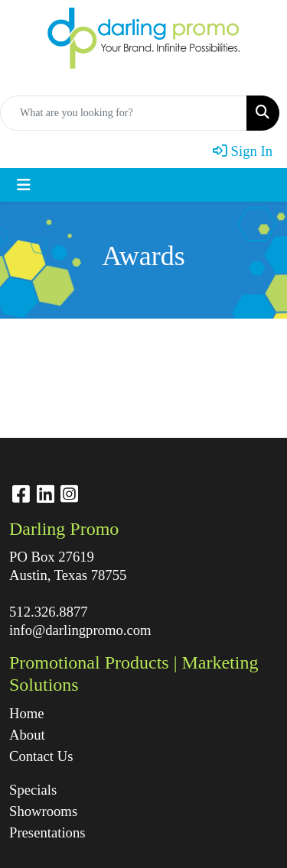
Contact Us (41, 756)
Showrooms (43, 811)
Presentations (47, 832)
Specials (33, 790)
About (27, 735)
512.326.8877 (49, 612)
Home (27, 713)
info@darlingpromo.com (80, 630)
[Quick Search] (124, 113)
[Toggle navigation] (24, 185)
